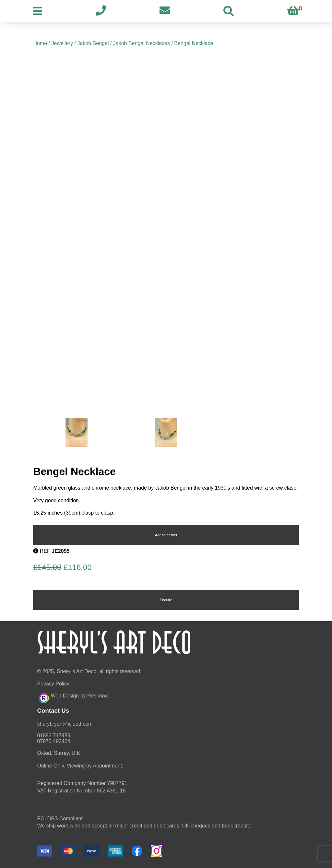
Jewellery (62, 43)
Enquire (166, 600)
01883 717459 (53, 736)
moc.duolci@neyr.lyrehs (65, 724)
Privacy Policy (53, 684)
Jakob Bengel (93, 43)
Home (40, 43)
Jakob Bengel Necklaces (142, 43)
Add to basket (166, 535)
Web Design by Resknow (73, 697)
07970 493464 (53, 741)
